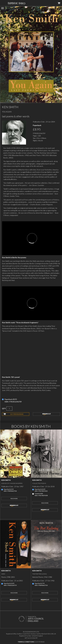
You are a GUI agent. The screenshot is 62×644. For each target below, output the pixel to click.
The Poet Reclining (40, 574)
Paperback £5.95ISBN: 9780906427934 (10, 490)
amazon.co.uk (46, 414)
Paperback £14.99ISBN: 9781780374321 (41, 490)
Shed (3, 574)
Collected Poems (39, 483)
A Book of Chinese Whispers (12, 483)
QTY (4, 408)
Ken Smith (6, 480)
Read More (14, 499)
